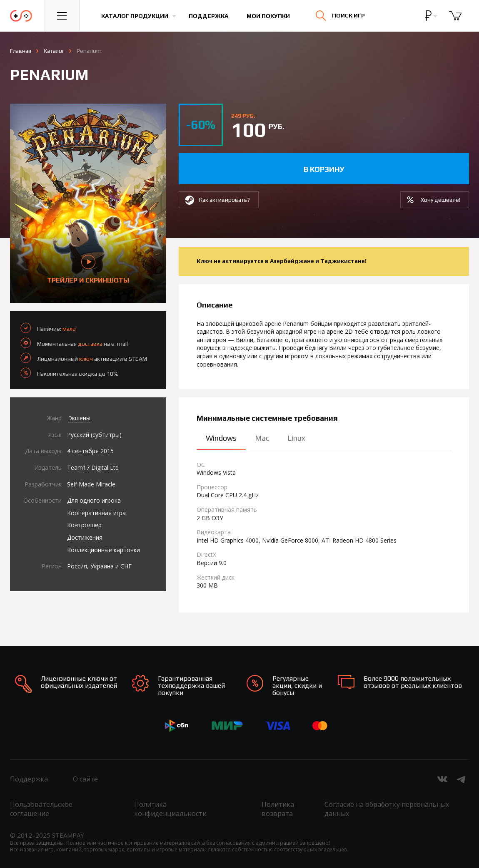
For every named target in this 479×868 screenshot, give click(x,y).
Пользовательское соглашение (41, 809)
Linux (296, 438)
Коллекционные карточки (104, 550)
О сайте (85, 779)
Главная (21, 51)
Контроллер (84, 525)
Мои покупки (268, 16)
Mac (262, 438)
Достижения (85, 537)
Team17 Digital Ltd (93, 467)
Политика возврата (278, 809)
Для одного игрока (94, 500)
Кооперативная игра (96, 513)
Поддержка (208, 16)
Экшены (79, 418)
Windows (221, 438)
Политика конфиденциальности (170, 809)
